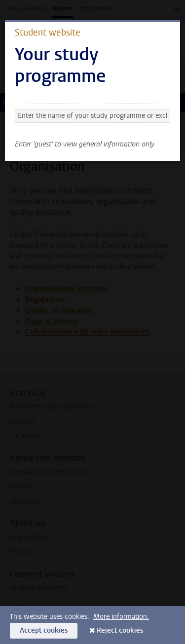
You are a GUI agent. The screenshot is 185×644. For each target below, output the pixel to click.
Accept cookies (44, 630)
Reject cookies (120, 630)
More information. (121, 617)
